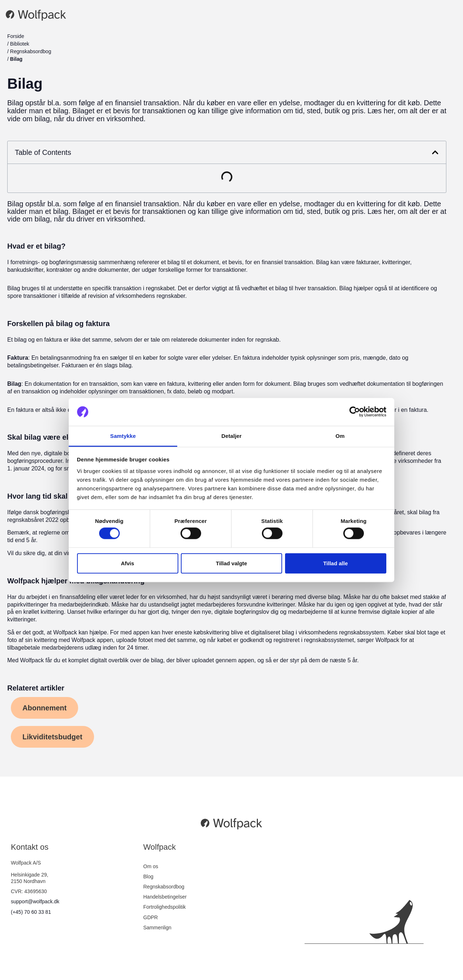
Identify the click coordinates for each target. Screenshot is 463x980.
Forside (16, 36)
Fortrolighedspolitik (165, 907)
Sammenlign (157, 928)
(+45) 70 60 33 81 (31, 912)
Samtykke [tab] (123, 436)
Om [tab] (340, 436)
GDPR (150, 917)
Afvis (128, 563)
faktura (53, 340)
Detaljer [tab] (231, 436)
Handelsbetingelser (165, 897)
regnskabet (160, 288)
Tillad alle (335, 563)
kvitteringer (396, 262)
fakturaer (368, 262)
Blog (148, 876)
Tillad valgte (231, 563)
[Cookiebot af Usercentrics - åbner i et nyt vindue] (355, 412)
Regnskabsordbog (31, 51)
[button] (435, 152)
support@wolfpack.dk (35, 901)
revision (98, 296)
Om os (151, 866)
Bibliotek (20, 44)
